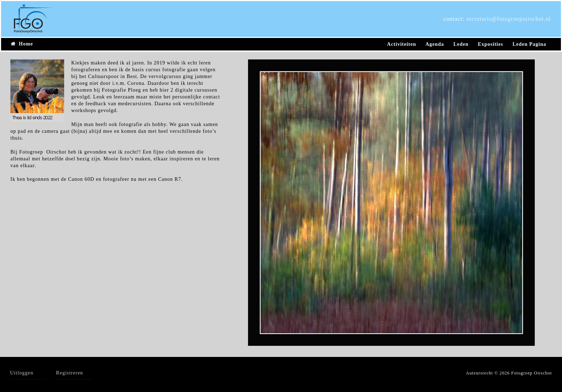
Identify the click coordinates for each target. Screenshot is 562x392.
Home (22, 44)
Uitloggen (22, 373)
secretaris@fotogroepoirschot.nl (509, 19)
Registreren (70, 373)
